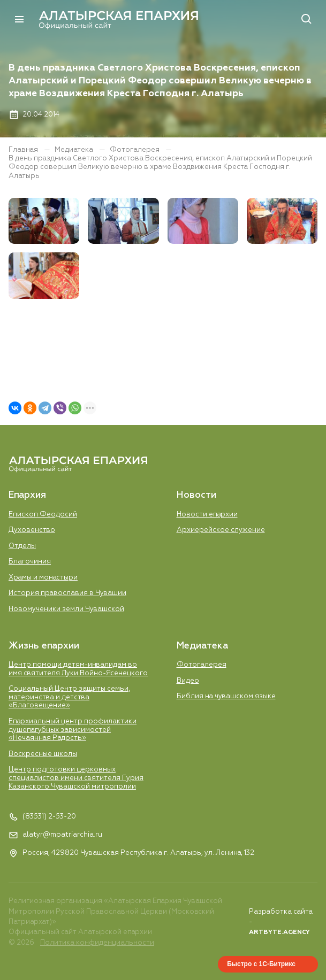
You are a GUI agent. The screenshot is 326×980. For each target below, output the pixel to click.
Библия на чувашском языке (226, 696)
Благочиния (30, 562)
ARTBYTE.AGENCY (279, 932)
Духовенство (32, 530)
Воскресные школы (43, 754)
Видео (188, 681)
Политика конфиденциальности (97, 943)
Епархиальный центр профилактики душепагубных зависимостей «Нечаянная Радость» (73, 730)
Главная (24, 150)
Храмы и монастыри (43, 578)
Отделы (22, 546)
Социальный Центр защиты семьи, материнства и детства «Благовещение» (69, 697)
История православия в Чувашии (67, 593)
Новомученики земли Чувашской (66, 609)
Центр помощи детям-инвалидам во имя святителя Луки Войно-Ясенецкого (78, 669)
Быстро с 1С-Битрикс (261, 964)
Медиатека (75, 150)
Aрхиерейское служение (221, 530)
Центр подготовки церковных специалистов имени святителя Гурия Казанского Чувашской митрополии (76, 778)
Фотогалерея (135, 150)
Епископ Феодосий (43, 515)
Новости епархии (207, 515)
